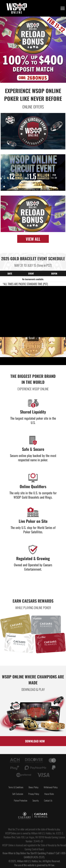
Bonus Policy (33, 787)
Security (36, 800)
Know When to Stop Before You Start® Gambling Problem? (29, 853)
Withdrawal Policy (51, 787)
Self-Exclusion (18, 794)
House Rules (49, 794)
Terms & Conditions (16, 787)
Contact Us (48, 800)
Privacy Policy (34, 794)
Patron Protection (21, 800)
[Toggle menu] (63, 8)
